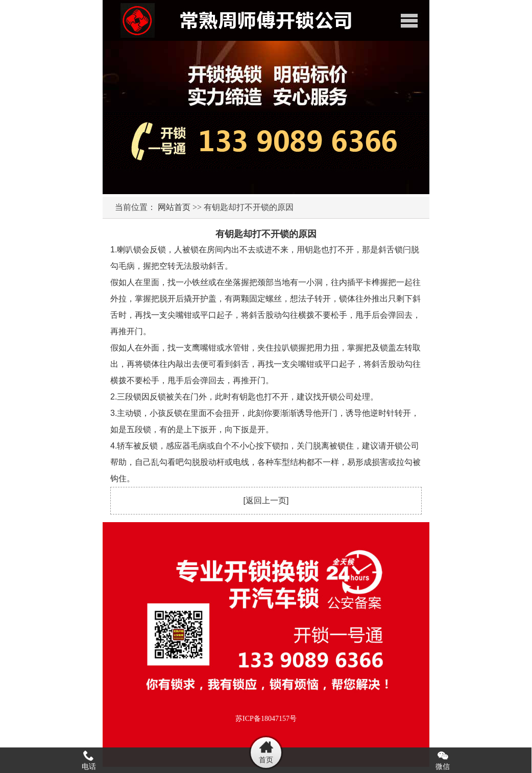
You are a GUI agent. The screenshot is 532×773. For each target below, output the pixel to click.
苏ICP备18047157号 (266, 719)
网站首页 (174, 207)
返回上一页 (266, 500)
